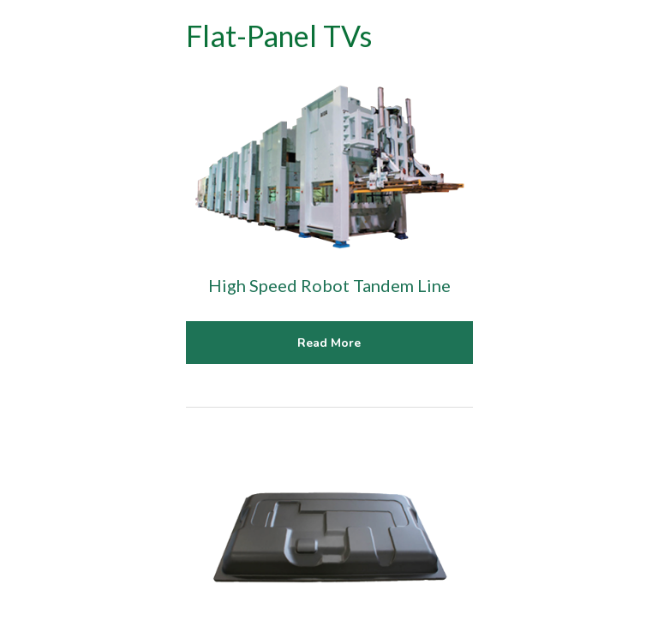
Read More (329, 343)
